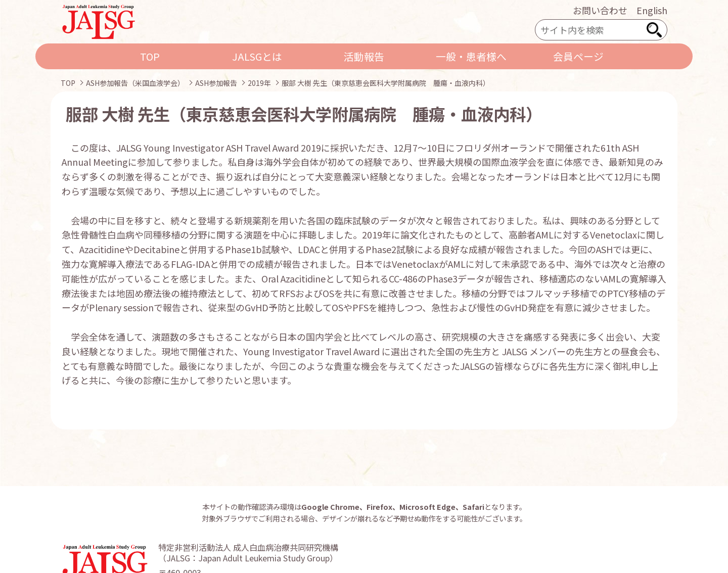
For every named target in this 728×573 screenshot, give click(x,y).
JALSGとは (257, 56)
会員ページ (578, 56)
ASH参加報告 (216, 83)
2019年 (259, 83)
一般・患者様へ (471, 56)
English (652, 10)
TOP (150, 56)
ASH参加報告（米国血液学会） (135, 83)
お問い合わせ (600, 10)
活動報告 (364, 56)
